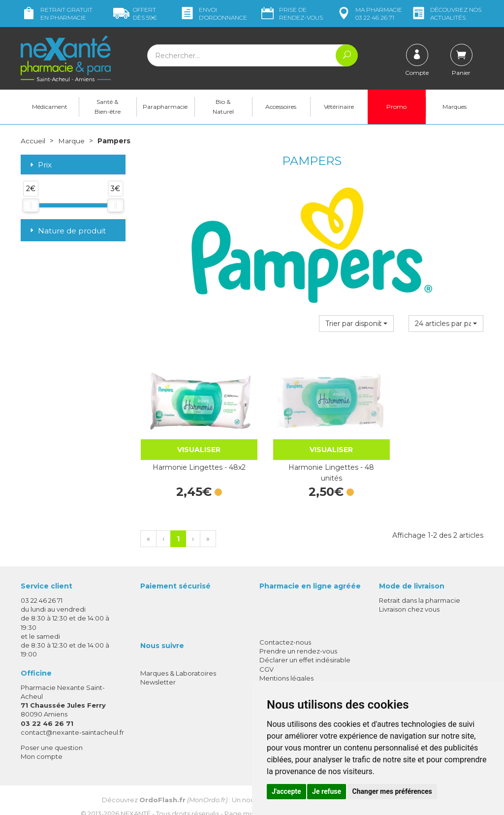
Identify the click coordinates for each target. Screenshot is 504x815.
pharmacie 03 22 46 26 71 (369, 14)
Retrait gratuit (57, 14)
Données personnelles (296, 674)
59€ (135, 14)
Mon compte (42, 743)
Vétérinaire (339, 107)
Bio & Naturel (223, 107)
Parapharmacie (165, 107)
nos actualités (446, 14)
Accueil (33, 141)
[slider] (31, 205)
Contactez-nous (285, 629)
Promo (396, 107)
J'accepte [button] (286, 791)
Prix (40, 165)
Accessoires (281, 107)
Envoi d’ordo (213, 14)
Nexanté (136, 800)
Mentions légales (286, 664)
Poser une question (52, 734)
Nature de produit (67, 231)
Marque (71, 141)
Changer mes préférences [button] (392, 791)
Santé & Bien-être (108, 107)
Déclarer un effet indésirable (305, 647)
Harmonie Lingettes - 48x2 (192, 454)
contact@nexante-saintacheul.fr (72, 718)
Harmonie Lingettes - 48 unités (312, 459)
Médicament (50, 107)
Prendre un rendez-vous (298, 638)
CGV (267, 655)
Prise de (291, 14)
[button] (356, 323)
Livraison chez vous (409, 596)
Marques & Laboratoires (178, 660)
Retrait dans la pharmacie (420, 587)
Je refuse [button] (327, 791)
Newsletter (158, 669)
